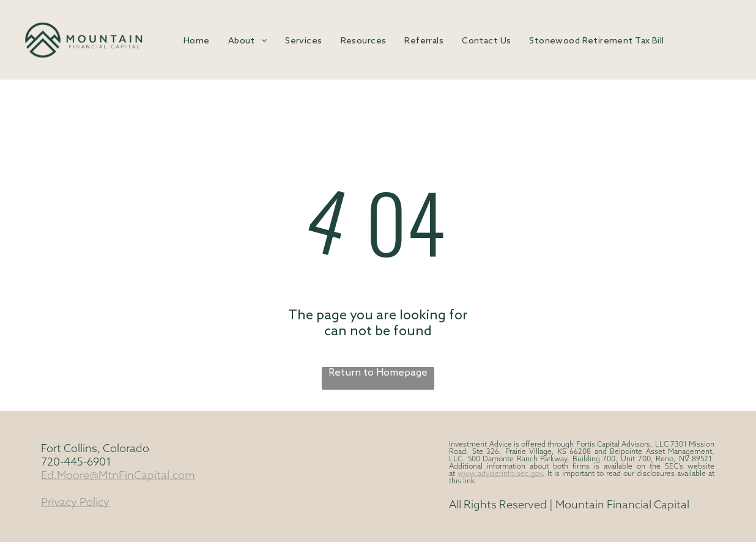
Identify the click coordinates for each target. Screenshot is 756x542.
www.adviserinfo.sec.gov (500, 474)
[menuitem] (197, 41)
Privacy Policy (75, 503)
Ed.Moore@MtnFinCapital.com (118, 476)
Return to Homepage (378, 373)
